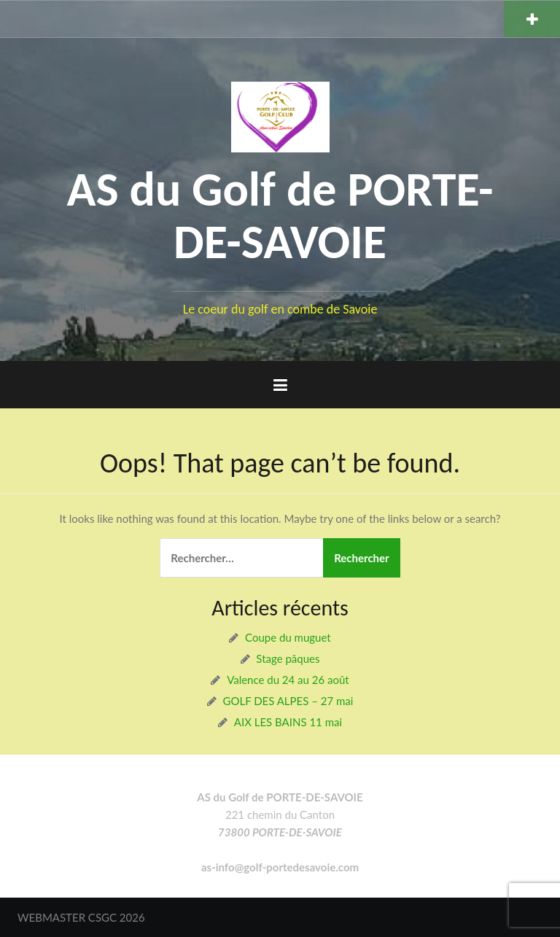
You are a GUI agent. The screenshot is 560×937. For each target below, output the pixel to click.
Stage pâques (288, 658)
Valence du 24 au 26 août (288, 680)
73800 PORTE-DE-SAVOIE (280, 832)
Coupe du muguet (288, 637)
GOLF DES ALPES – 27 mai (288, 701)
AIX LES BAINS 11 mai (288, 722)
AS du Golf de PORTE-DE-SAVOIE (280, 216)
